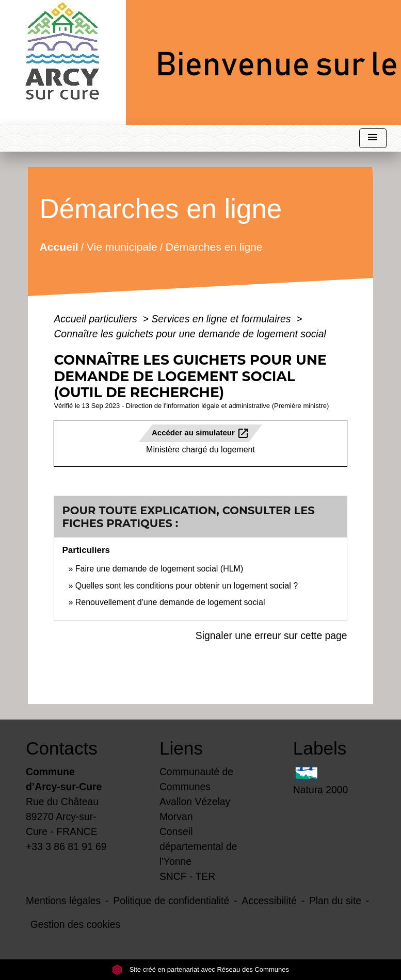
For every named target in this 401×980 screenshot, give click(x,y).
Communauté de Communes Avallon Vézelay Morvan (196, 794)
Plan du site (335, 901)
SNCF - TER (187, 876)
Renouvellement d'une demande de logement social (170, 602)
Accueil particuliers (97, 319)
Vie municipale (122, 246)
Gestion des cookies (75, 924)
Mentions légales (63, 901)
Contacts (62, 748)
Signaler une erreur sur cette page (271, 635)
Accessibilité (269, 901)
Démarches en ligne (214, 246)
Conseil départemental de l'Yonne (198, 846)
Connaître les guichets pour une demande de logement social (190, 334)
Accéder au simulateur (201, 433)
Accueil (59, 246)
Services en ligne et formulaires (222, 319)
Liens (181, 748)
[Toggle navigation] (373, 138)
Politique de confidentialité (171, 901)
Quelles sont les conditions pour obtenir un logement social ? (187, 586)
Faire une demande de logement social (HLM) (159, 569)
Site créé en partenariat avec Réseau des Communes (201, 969)
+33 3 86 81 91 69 (66, 846)
